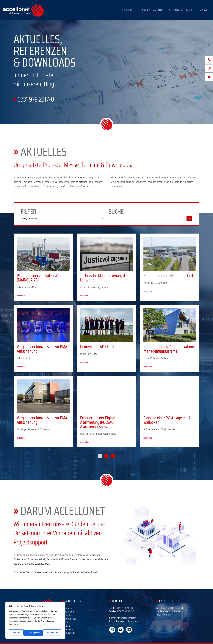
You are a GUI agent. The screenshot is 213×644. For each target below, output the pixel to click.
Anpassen (16, 633)
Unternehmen (175, 10)
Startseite (127, 10)
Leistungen (143, 10)
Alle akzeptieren (52, 633)
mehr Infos (21, 296)
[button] (143, 10)
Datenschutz (69, 633)
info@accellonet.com (126, 618)
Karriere (191, 10)
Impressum (69, 629)
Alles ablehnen (33, 633)
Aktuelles (158, 10)
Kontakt (204, 10)
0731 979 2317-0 (36, 99)
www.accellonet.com (128, 621)
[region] (35, 621)
